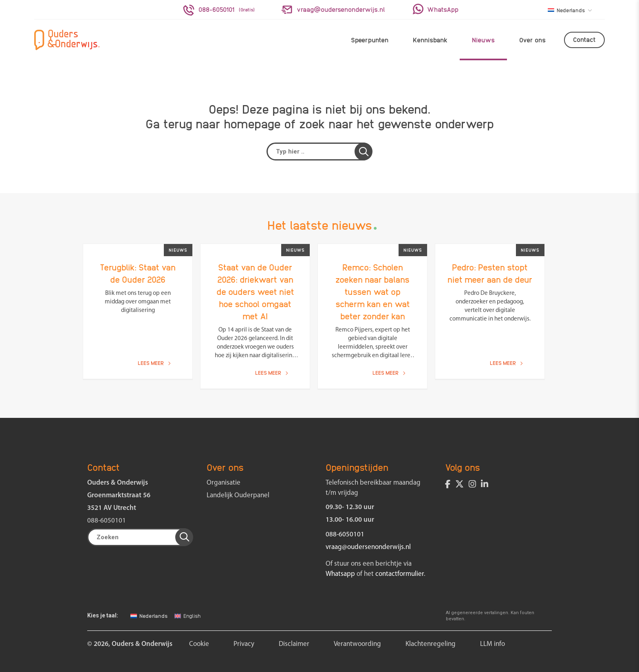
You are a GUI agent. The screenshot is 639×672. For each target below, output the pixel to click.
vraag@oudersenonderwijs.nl (368, 547)
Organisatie (224, 483)
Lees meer (154, 363)
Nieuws (483, 40)
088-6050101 (107, 521)
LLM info (492, 644)
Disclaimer (294, 644)
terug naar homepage (222, 123)
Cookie (199, 644)
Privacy (244, 644)
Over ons (532, 40)
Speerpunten (370, 40)
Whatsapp (340, 574)
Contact (584, 39)
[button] (364, 152)
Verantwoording (357, 644)
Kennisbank (430, 40)
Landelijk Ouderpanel (238, 495)
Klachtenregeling (431, 644)
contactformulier (400, 574)
